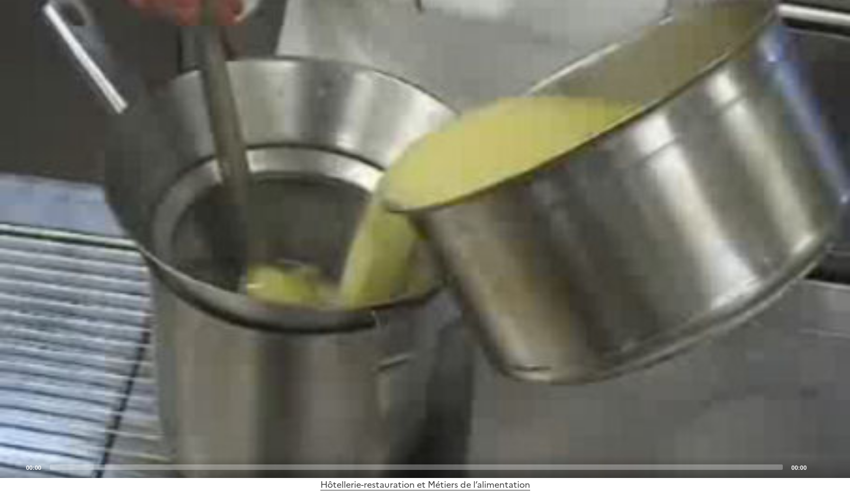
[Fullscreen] (835, 467)
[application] (425, 239)
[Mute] (818, 467)
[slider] (416, 467)
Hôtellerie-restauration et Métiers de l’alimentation (425, 484)
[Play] (425, 239)
